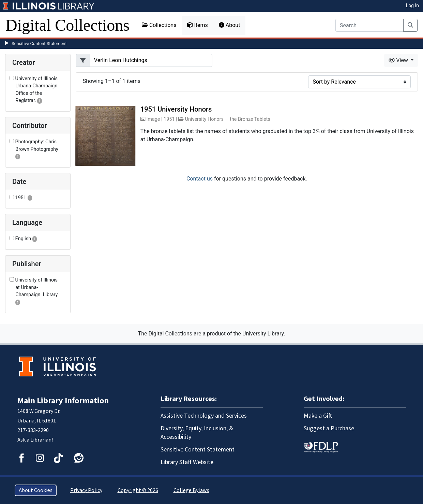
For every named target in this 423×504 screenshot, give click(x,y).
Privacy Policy (86, 490)
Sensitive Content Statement (39, 44)
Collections (159, 25)
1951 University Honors (176, 109)
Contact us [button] (200, 179)
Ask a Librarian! (35, 440)
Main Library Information (63, 401)
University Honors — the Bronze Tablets (228, 119)
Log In (412, 5)
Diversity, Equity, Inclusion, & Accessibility (197, 433)
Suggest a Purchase (329, 428)
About (230, 25)
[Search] (369, 25)
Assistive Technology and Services (204, 416)
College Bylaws (191, 490)
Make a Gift (318, 416)
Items (197, 25)
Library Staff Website (187, 462)
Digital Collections (67, 25)
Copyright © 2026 (138, 490)
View (399, 60)
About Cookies (36, 490)
